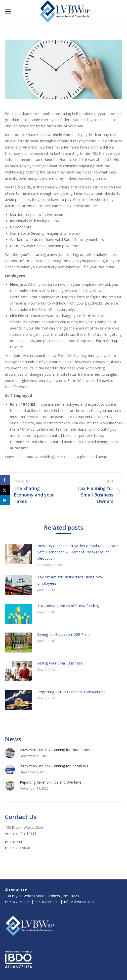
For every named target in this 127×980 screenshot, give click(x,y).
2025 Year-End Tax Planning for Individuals (54, 766)
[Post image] (19, 554)
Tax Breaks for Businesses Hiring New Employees (70, 580)
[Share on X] (5, 490)
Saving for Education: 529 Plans (64, 634)
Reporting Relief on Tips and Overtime (51, 782)
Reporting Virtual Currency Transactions (71, 692)
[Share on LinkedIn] (5, 500)
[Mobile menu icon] (8, 11)
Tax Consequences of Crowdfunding (68, 606)
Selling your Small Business (60, 663)
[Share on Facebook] (5, 480)
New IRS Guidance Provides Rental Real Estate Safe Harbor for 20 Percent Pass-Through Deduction (78, 552)
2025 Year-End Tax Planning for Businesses (55, 750)
